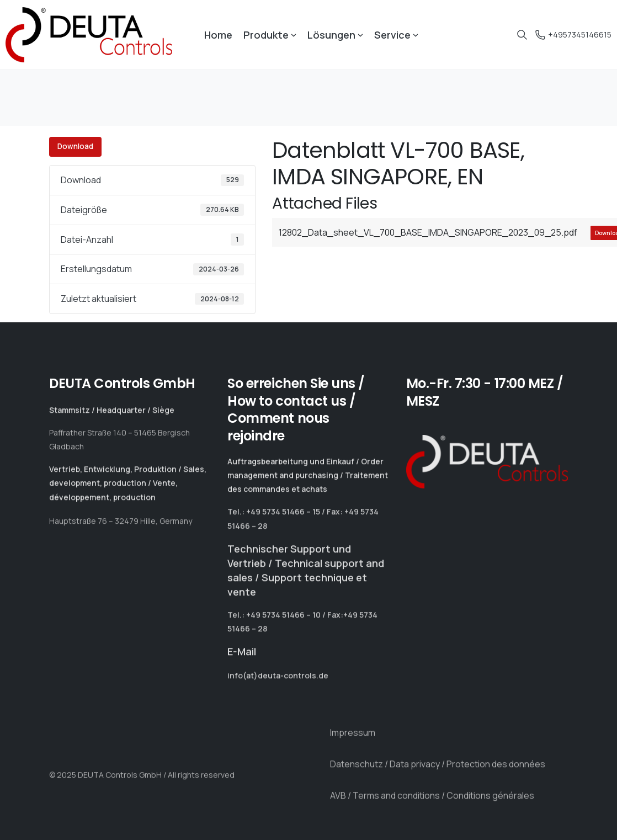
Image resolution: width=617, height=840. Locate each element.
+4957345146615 (572, 34)
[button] (24, 816)
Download (75, 146)
